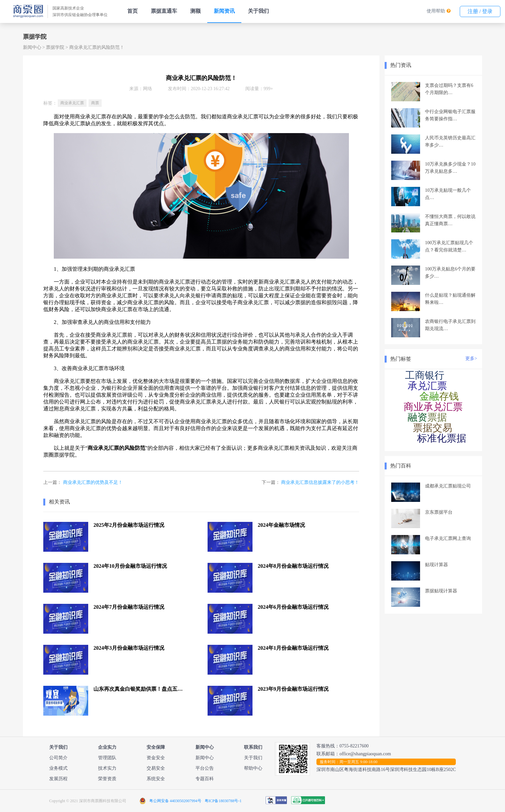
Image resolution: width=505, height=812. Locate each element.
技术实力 (107, 768)
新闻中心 (32, 47)
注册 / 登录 (480, 11)
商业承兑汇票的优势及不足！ (93, 482)
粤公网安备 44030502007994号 (175, 801)
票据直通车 (164, 11)
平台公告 (205, 768)
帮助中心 (253, 768)
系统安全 (156, 779)
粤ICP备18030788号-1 (223, 801)
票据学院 (55, 47)
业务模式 (58, 768)
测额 (195, 11)
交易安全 (156, 768)
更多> (471, 358)
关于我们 (258, 11)
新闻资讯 (224, 11)
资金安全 (156, 758)
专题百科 (205, 779)
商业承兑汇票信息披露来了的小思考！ (320, 482)
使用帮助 (436, 11)
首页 (132, 11)
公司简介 (58, 758)
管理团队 (107, 758)
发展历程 (58, 779)
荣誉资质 (107, 779)
